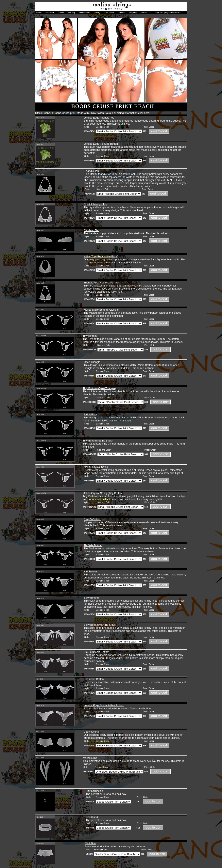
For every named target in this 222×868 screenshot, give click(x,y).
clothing (71, 13)
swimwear (49, 13)
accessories (84, 13)
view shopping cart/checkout (168, 13)
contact (144, 13)
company (133, 13)
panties (61, 13)
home (39, 13)
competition (109, 13)
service (122, 13)
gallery (97, 13)
